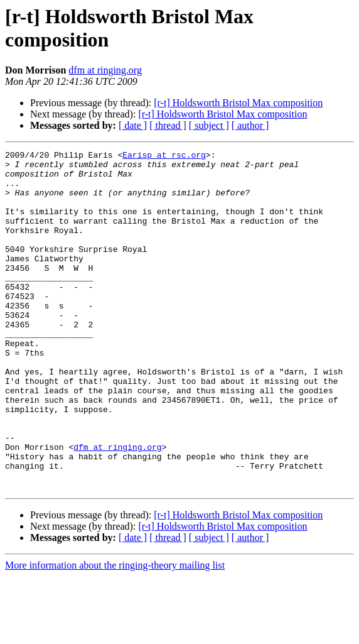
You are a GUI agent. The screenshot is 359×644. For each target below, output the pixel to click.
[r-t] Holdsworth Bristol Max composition (238, 103)
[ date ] (133, 125)
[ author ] (250, 125)
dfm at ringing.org (105, 70)
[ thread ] (168, 125)
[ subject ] (209, 125)
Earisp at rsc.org (164, 156)
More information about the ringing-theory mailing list (115, 633)
